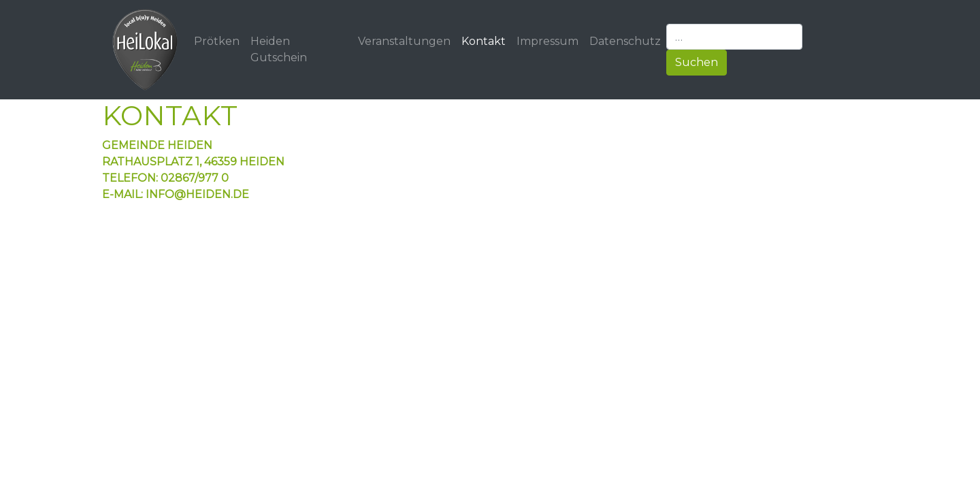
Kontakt (484, 41)
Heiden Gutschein (279, 49)
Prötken (217, 41)
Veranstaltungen (404, 41)
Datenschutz (625, 41)
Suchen (697, 62)
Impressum (548, 41)
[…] (734, 37)
